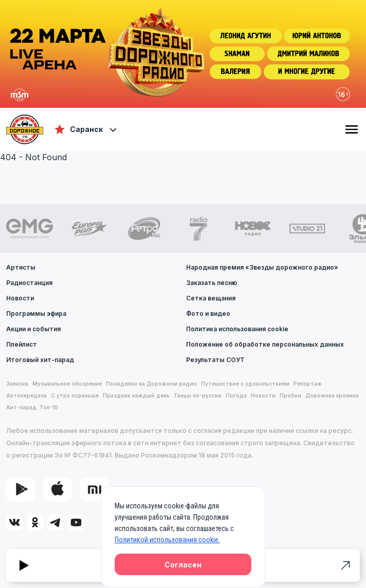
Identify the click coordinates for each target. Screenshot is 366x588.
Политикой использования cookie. (167, 540)
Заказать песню (212, 283)
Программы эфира (36, 314)
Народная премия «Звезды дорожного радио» (262, 267)
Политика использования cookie (237, 329)
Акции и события (33, 329)
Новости (20, 298)
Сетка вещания (211, 298)
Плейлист (22, 344)
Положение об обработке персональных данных (265, 344)
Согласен (183, 565)
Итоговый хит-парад (40, 360)
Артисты (21, 267)
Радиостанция (29, 283)
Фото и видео (208, 314)
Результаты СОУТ (215, 360)
